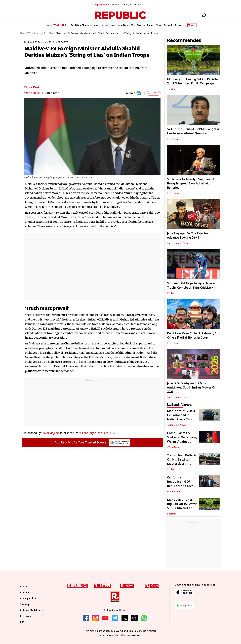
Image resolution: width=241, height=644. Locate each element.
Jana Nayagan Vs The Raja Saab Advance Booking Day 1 (189, 235)
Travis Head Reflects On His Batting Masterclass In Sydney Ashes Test (182, 462)
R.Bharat (116, 5)
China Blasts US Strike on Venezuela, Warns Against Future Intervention (182, 439)
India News (173, 139)
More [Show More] (192, 25)
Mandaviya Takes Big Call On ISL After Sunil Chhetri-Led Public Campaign (193, 81)
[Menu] (202, 15)
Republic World (102, 5)
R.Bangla (127, 5)
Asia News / (50, 33)
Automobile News (177, 425)
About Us (25, 586)
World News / (36, 33)
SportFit (171, 89)
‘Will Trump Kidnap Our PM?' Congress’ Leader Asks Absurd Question (193, 131)
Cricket (171, 293)
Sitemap (25, 604)
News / (24, 33)
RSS (22, 622)
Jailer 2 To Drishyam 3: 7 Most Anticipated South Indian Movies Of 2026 (191, 388)
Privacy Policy (28, 599)
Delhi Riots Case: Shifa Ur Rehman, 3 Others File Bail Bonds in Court (192, 335)
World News (32, 93)
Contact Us (26, 592)
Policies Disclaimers (31, 610)
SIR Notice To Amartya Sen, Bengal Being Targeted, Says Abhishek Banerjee (190, 183)
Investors (26, 616)
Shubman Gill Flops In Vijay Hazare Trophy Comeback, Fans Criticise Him (192, 285)
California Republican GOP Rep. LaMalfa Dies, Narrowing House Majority (181, 486)
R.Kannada (138, 5)
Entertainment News (178, 243)
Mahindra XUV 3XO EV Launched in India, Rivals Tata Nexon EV (181, 417)
